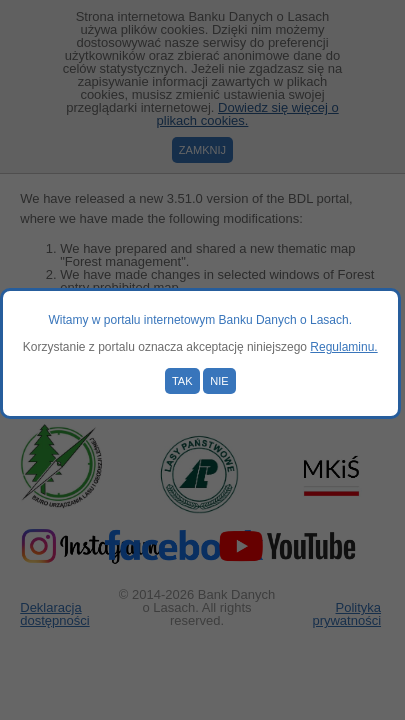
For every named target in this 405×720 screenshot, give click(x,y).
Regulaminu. (343, 347)
